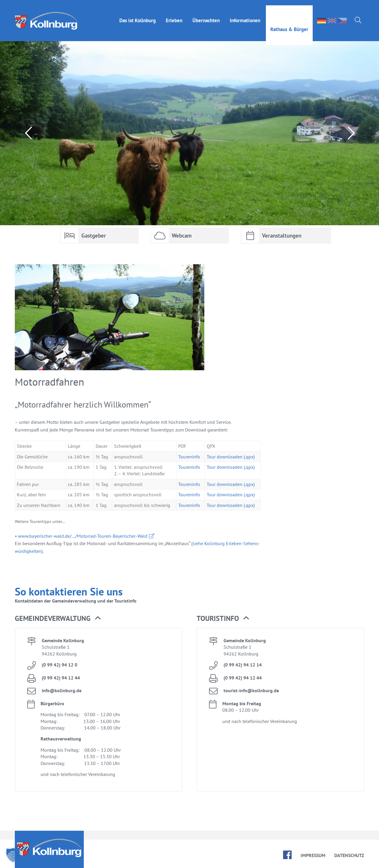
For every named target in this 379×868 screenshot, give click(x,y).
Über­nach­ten (206, 15)
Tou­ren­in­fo (189, 457)
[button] (13, 855)
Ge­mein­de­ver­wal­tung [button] (58, 619)
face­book (287, 855)
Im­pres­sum (313, 855)
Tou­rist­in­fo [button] (223, 619)
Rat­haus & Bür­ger (289, 24)
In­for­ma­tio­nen (245, 15)
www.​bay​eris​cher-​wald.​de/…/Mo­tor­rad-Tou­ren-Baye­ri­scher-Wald (83, 536)
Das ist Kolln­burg (138, 15)
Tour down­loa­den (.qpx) (231, 457)
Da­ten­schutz (349, 855)
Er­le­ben (174, 15)
